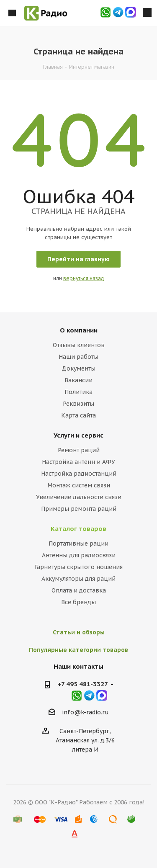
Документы (78, 368)
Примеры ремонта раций (79, 509)
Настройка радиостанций (79, 474)
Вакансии (78, 380)
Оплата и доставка (79, 590)
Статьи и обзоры (79, 632)
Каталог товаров (78, 529)
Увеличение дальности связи (79, 497)
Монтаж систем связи (79, 485)
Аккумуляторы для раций (78, 579)
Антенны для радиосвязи (79, 555)
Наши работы (78, 357)
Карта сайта (78, 415)
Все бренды (78, 602)
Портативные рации (78, 543)
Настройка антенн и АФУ (78, 462)
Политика (78, 392)
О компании (79, 330)
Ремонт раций (79, 450)
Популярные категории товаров (78, 650)
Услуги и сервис (78, 435)
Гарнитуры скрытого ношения (79, 567)
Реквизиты (78, 404)
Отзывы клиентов (79, 345)
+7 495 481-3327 (83, 684)
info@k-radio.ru (85, 713)
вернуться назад (84, 278)
